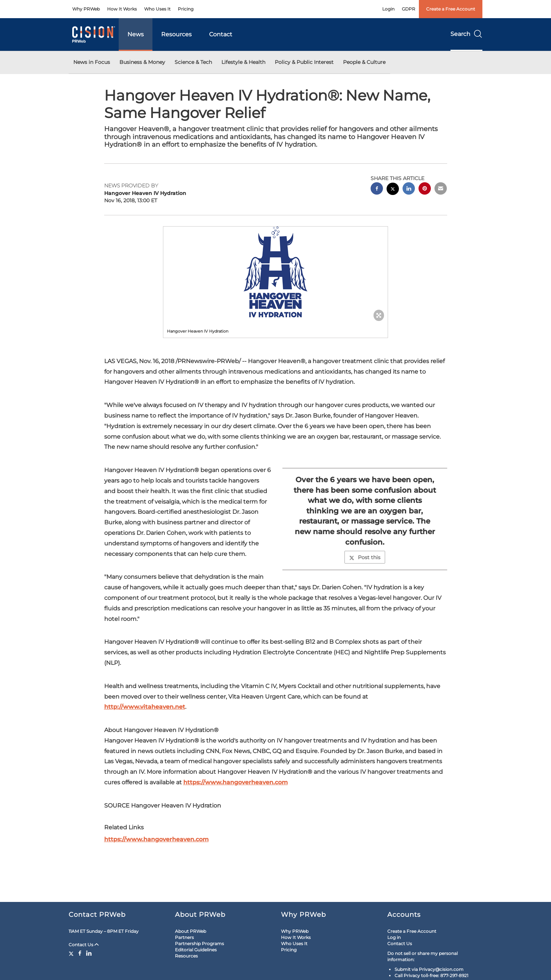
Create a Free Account (451, 9)
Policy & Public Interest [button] (304, 62)
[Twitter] (72, 953)
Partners (184, 937)
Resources (176, 34)
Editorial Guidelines (196, 950)
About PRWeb (191, 931)
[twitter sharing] (393, 190)
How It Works (122, 9)
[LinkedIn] (89, 953)
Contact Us (84, 945)
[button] (275, 272)
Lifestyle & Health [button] (243, 62)
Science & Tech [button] (193, 62)
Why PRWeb (86, 9)
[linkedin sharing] (409, 189)
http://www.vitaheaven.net (145, 707)
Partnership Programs (199, 944)
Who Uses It (157, 9)
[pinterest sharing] (425, 189)
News (136, 34)
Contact (221, 34)
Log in (394, 937)
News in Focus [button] (92, 62)
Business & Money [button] (142, 62)
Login (388, 9)
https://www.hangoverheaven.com (236, 782)
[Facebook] (80, 953)
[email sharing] (441, 189)
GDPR (409, 9)
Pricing (186, 9)
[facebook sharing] (377, 189)
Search (466, 34)
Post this (365, 557)
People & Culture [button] (364, 62)
